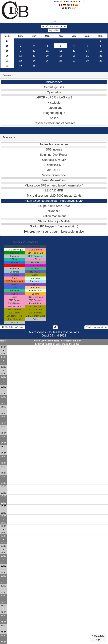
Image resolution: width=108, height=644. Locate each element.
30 (21, 66)
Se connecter (69, 8)
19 (7, 51)
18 (7, 46)
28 (87, 61)
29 (101, 61)
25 (47, 61)
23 (21, 61)
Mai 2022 (54, 27)
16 (21, 56)
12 (61, 51)
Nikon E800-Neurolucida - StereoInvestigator (57, 341)
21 (87, 56)
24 (34, 61)
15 (101, 51)
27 (74, 61)
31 (34, 66)
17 (7, 41)
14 (87, 51)
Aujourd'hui (54, 30)
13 (74, 51)
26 (61, 61)
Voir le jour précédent (13, 327)
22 (101, 56)
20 (7, 56)
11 (47, 51)
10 (34, 51)
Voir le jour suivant (96, 327)
